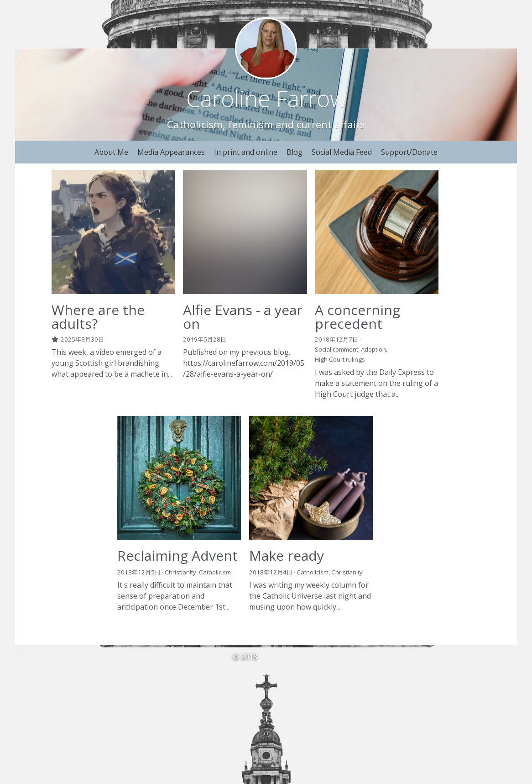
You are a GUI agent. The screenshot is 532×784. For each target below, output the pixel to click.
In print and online (246, 152)
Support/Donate (409, 152)
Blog (295, 152)
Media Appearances (171, 152)
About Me (111, 152)
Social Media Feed (342, 152)
